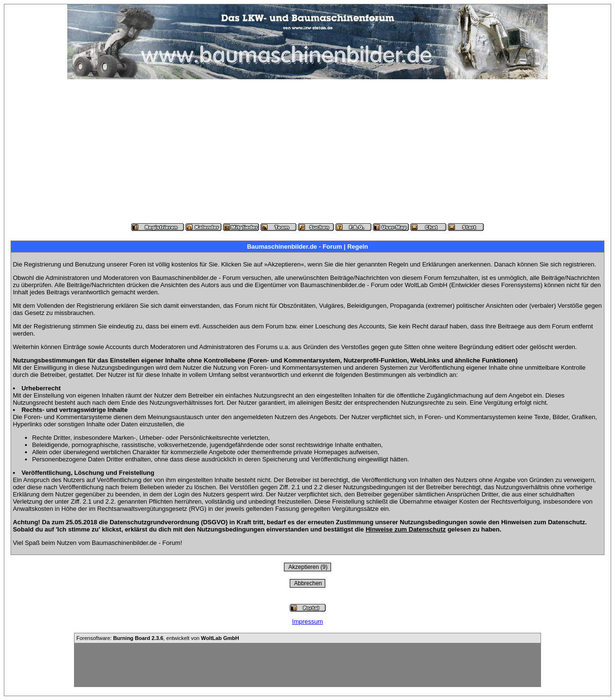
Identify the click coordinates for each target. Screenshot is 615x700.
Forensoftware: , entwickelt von (158, 638)
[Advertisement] (307, 151)
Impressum (307, 622)
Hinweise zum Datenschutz (406, 529)
